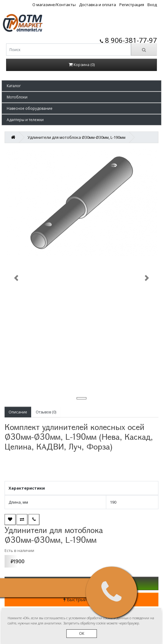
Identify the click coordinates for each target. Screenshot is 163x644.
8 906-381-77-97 (128, 40)
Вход (152, 5)
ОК (82, 633)
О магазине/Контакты (54, 5)
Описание (18, 412)
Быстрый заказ (82, 599)
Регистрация (132, 5)
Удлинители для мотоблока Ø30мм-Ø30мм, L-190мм (76, 137)
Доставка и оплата (98, 5)
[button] (81, 86)
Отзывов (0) (46, 412)
